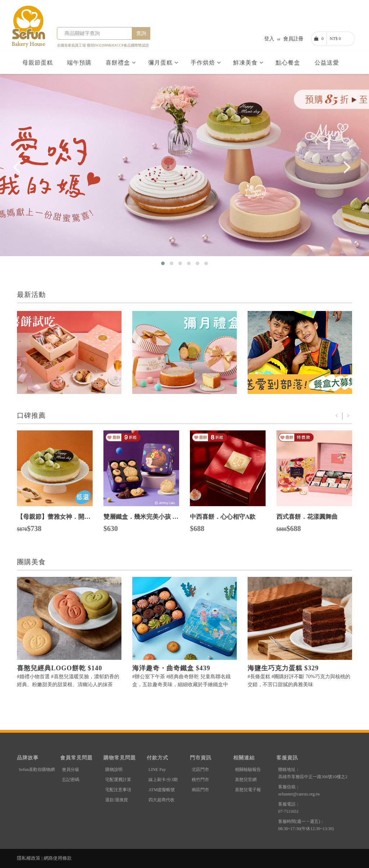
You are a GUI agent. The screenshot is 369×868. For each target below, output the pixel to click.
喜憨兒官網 (246, 780)
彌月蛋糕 (163, 63)
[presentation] (16, 173)
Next (348, 416)
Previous (337, 416)
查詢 (141, 33)
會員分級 (71, 770)
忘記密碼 (71, 780)
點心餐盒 (289, 63)
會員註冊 (293, 39)
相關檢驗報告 (248, 770)
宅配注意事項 (118, 790)
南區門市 (200, 790)
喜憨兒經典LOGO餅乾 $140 (60, 668)
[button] (163, 263)
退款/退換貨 (117, 800)
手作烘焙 (206, 63)
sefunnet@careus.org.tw (299, 794)
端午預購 (80, 63)
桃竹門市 (200, 780)
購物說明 (114, 770)
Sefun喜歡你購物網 (37, 770)
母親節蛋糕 (39, 63)
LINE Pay (157, 770)
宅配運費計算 (118, 780)
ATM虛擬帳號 (162, 790)
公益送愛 (328, 63)
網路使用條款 (58, 858)
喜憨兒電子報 (248, 790)
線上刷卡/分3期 (163, 780)
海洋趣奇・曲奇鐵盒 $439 (171, 668)
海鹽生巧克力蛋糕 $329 (283, 668)
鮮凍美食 (248, 63)
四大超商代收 (161, 800)
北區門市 (200, 770)
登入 (269, 39)
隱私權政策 (29, 858)
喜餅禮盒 (121, 63)
